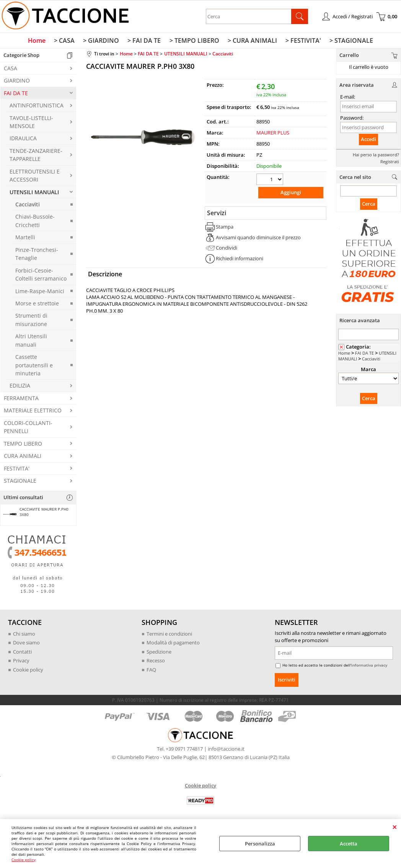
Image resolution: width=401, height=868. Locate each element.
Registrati (390, 163)
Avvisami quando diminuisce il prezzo (258, 238)
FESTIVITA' (17, 470)
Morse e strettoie (37, 305)
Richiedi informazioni (240, 259)
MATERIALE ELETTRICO (33, 412)
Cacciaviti (28, 206)
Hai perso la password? (376, 156)
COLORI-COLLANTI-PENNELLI (28, 428)
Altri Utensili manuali (31, 342)
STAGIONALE (20, 482)
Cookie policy (24, 860)
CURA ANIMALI (23, 458)
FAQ (151, 671)
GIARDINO (17, 82)
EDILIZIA (20, 387)
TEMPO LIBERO (23, 445)
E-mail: (348, 99)
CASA (11, 70)
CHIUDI (395, 827)
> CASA (67, 42)
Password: (352, 119)
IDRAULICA (23, 140)
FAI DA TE (16, 95)
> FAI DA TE (145, 42)
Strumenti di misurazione (31, 321)
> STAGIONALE (349, 42)
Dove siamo (26, 644)
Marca (368, 371)
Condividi (227, 249)
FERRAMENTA (21, 400)
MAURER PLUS (273, 134)
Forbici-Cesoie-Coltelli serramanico (41, 276)
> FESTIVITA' (301, 42)
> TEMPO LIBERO (194, 42)
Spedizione (159, 653)
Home (40, 42)
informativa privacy (369, 667)
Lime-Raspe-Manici (40, 293)
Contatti (22, 653)
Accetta (349, 844)
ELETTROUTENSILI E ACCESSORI (35, 177)
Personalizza (260, 844)
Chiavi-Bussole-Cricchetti (35, 222)
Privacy (21, 662)
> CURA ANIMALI (251, 42)
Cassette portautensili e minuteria (34, 367)
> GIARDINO (103, 42)
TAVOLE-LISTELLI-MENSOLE (31, 123)
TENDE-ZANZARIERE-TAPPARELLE (36, 156)
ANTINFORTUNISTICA (37, 107)
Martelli (25, 239)
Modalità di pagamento (173, 644)
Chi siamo (24, 635)
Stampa (225, 228)
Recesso (156, 662)
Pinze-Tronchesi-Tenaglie (37, 255)
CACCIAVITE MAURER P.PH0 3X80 (35, 514)
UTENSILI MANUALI (34, 194)
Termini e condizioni (169, 635)
